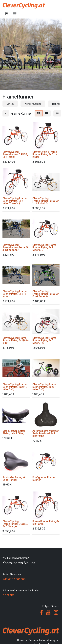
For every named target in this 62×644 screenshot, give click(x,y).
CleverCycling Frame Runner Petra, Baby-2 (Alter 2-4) (15, 387)
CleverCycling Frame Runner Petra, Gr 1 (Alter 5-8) (16, 340)
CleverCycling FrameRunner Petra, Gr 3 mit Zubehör (16, 247)
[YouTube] (48, 612)
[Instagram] (56, 612)
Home (21, 640)
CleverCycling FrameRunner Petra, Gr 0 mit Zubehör (45, 294)
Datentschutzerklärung (42, 640)
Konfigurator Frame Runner (43, 479)
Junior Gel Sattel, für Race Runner (14, 479)
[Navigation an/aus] (15, 13)
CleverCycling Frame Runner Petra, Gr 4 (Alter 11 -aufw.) (14, 201)
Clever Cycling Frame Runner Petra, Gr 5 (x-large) (45, 154)
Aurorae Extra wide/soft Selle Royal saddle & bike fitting (46, 434)
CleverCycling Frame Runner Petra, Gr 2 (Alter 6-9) (44, 247)
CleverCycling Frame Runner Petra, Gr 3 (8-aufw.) (15, 294)
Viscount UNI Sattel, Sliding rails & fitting (14, 432)
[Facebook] (41, 612)
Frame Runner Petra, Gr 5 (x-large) (46, 523)
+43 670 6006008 (14, 579)
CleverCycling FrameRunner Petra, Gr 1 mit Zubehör (45, 201)
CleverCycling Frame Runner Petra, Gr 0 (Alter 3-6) (44, 340)
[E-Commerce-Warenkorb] (6, 13)
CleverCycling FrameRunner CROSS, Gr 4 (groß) (15, 154)
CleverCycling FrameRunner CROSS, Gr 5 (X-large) (15, 524)
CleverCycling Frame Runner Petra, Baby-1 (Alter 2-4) (44, 387)
